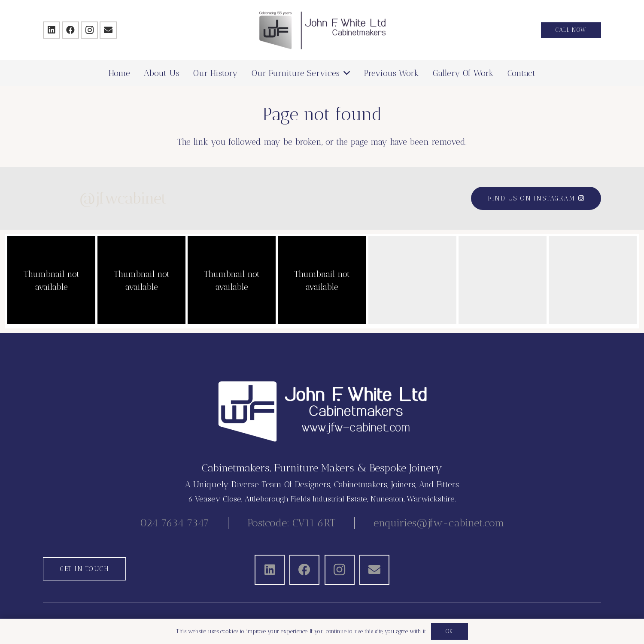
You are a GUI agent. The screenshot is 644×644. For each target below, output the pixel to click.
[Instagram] (89, 30)
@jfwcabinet (87, 198)
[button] (345, 73)
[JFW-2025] (322, 30)
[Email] (108, 30)
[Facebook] (70, 30)
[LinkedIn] (52, 30)
